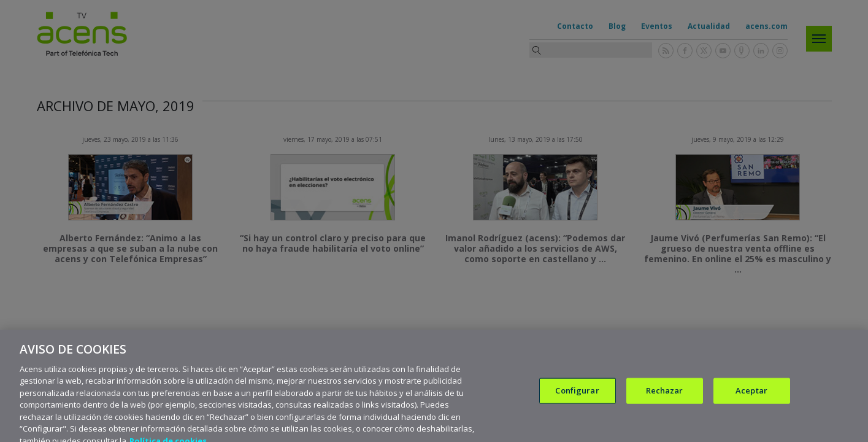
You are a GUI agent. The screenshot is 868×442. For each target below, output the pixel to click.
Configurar (577, 398)
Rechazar (665, 398)
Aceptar (751, 398)
